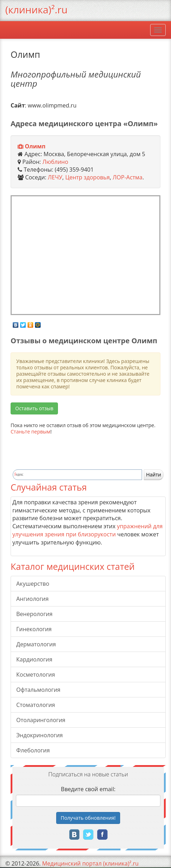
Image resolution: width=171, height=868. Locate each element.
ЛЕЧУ (55, 177)
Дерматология (36, 644)
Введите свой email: (88, 789)
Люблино (55, 162)
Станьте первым (31, 432)
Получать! (88, 818)
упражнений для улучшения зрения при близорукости (87, 530)
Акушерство (33, 584)
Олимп (35, 146)
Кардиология (34, 659)
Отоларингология (41, 720)
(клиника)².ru (36, 10)
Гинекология (34, 629)
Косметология (36, 675)
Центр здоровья (88, 177)
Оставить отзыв (34, 408)
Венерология (34, 614)
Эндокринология (40, 735)
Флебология (33, 750)
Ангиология (33, 599)
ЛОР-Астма (128, 177)
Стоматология (36, 705)
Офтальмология (38, 690)
